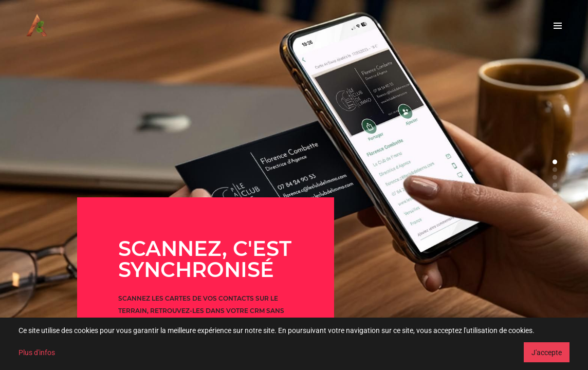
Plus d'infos (37, 353)
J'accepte (547, 353)
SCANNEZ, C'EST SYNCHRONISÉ (205, 259)
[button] (555, 162)
